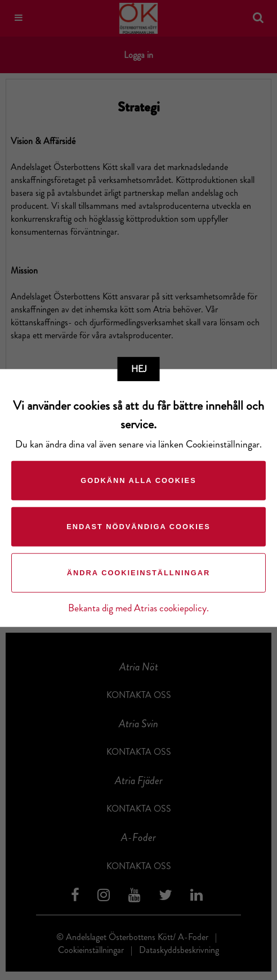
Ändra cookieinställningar (138, 573)
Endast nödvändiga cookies (138, 527)
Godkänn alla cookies (138, 480)
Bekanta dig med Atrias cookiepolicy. (138, 608)
